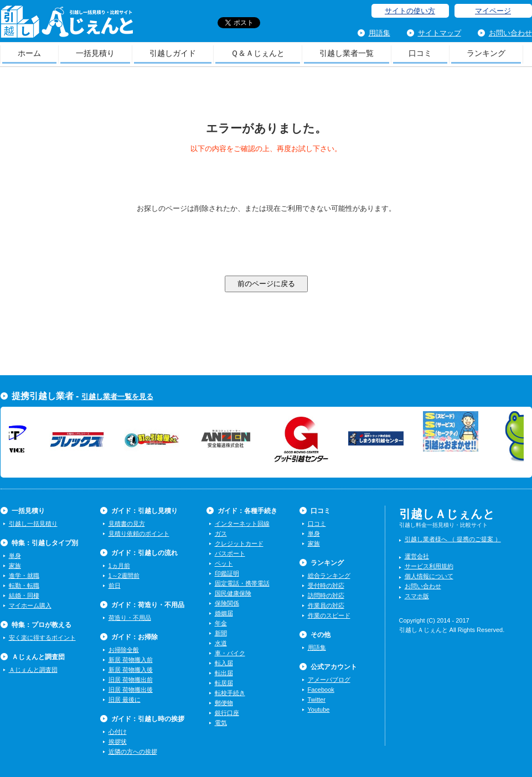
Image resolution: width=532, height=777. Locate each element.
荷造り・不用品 (130, 618)
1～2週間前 (124, 576)
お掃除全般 (124, 650)
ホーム (29, 53)
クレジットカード (239, 543)
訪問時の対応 (326, 595)
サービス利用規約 (429, 566)
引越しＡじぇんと (67, 25)
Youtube (319, 709)
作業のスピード (329, 615)
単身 (15, 556)
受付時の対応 (326, 586)
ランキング (486, 53)
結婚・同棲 (24, 595)
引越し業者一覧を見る (117, 397)
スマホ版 (417, 596)
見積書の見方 (127, 524)
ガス (221, 533)
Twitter (317, 700)
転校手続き (230, 693)
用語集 (379, 33)
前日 (115, 586)
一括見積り (95, 53)
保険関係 (227, 603)
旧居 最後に (125, 700)
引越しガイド (173, 53)
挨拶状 (118, 742)
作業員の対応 (326, 605)
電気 (221, 723)
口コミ (420, 53)
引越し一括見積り (33, 524)
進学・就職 (24, 576)
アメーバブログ (329, 680)
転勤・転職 (24, 586)
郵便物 (224, 703)
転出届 (224, 673)
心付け (118, 732)
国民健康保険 (233, 593)
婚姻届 (224, 613)
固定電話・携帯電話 (242, 583)
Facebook (321, 690)
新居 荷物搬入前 (131, 660)
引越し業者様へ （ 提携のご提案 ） (453, 539)
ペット (224, 563)
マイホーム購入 (30, 605)
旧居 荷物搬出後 (131, 690)
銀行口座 (227, 713)
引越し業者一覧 (347, 53)
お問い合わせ (510, 33)
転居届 (224, 683)
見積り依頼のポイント (139, 533)
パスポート (230, 553)
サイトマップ (440, 33)
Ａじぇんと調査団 (33, 670)
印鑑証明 (227, 573)
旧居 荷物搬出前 (131, 680)
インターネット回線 (242, 524)
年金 (221, 623)
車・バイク (230, 653)
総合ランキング (329, 576)
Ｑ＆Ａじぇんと (258, 53)
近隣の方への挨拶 (133, 752)
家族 (15, 566)
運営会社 (417, 556)
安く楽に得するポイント (42, 638)
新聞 (221, 633)
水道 (221, 643)
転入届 (224, 663)
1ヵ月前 (119, 566)
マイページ (493, 11)
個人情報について (429, 576)
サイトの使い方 (410, 11)
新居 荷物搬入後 (131, 670)
